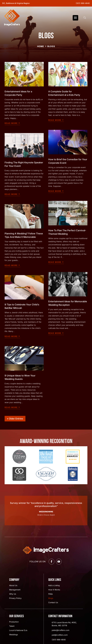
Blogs (51, 598)
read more (11, 123)
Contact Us (53, 603)
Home (41, 46)
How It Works (54, 590)
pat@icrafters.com (60, 635)
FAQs (50, 594)
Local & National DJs (18, 630)
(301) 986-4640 (83, 3)
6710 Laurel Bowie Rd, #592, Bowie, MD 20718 (64, 624)
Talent (12, 626)
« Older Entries (15, 419)
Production (14, 622)
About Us (13, 586)
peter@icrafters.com (61, 630)
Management (15, 590)
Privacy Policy (15, 598)
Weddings (14, 635)
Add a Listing (54, 586)
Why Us (13, 594)
